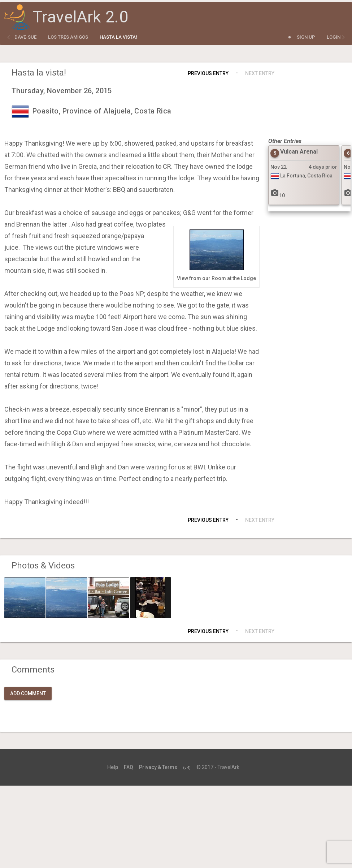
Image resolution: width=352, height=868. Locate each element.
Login (334, 37)
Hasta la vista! (118, 37)
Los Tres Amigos (68, 37)
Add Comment (28, 693)
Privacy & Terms (158, 767)
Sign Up (306, 37)
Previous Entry (208, 73)
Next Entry (260, 73)
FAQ (129, 767)
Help (113, 767)
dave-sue (25, 37)
